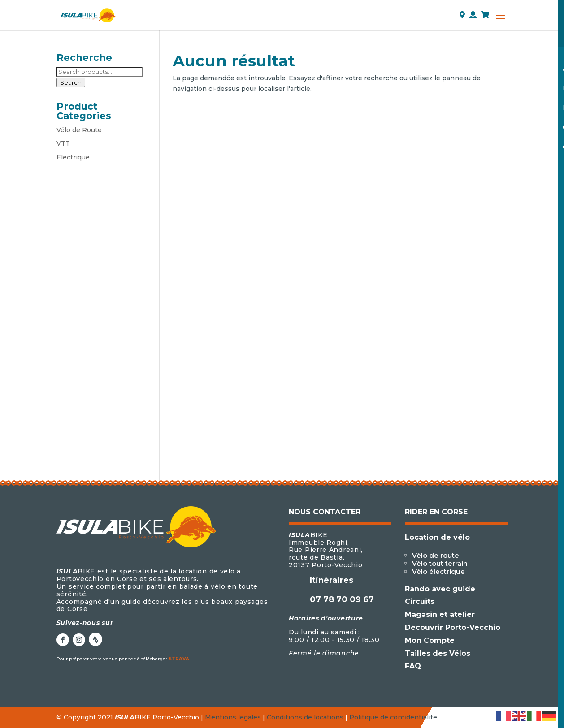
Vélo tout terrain (440, 563)
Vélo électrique (438, 571)
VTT (63, 143)
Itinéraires (332, 580)
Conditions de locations (305, 717)
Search (71, 82)
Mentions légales (233, 717)
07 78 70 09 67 (342, 599)
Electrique (73, 157)
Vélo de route (436, 555)
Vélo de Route (79, 130)
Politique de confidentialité (393, 717)
